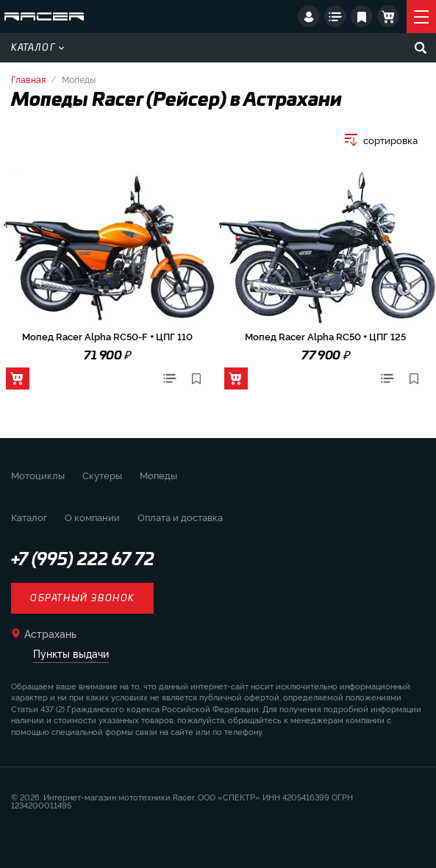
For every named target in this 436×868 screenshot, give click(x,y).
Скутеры (102, 475)
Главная (28, 79)
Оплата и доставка (180, 517)
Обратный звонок (82, 598)
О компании (92, 517)
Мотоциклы (38, 475)
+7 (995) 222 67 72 (83, 560)
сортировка (390, 140)
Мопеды (158, 475)
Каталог (37, 48)
